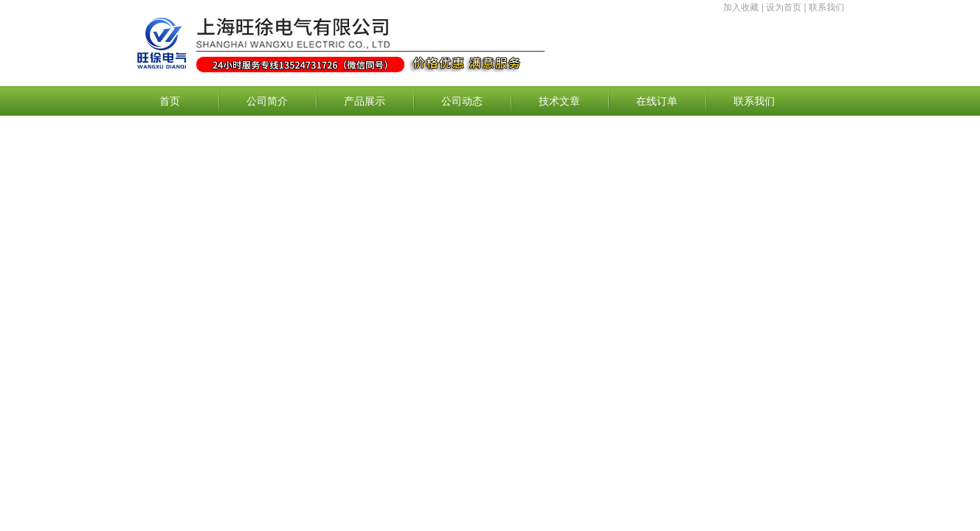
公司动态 (462, 101)
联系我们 (827, 7)
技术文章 (559, 101)
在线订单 (657, 101)
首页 (170, 101)
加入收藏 (741, 7)
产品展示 (365, 101)
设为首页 (784, 7)
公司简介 (267, 101)
